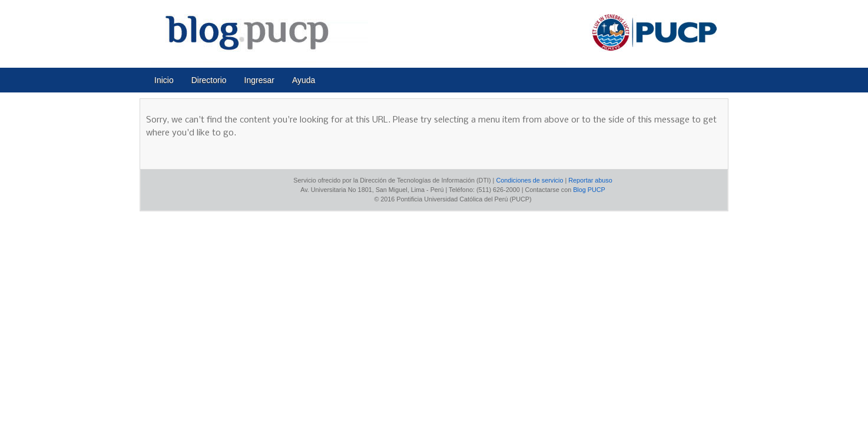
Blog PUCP (589, 190)
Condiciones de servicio (529, 180)
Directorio (209, 80)
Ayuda (304, 80)
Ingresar (259, 80)
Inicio (164, 80)
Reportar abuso (590, 180)
